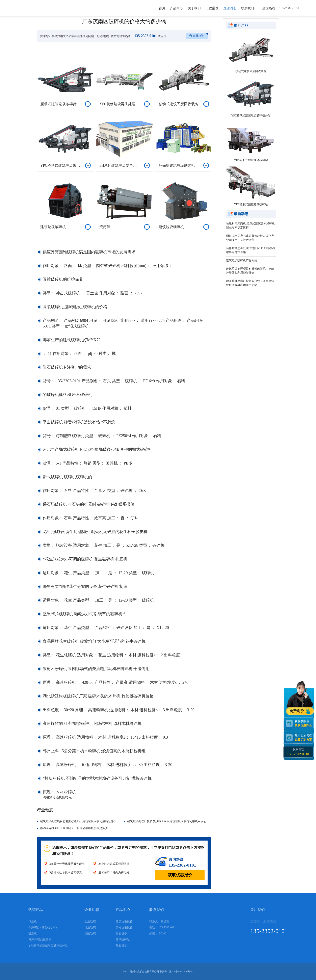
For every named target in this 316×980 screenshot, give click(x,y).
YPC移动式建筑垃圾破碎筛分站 (251, 116)
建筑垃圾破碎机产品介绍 (242, 260)
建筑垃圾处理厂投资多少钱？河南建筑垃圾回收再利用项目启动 (167, 821)
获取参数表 (304, 723)
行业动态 (90, 928)
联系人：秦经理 (159, 921)
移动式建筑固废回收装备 (251, 71)
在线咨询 (199, 36)
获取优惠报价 (180, 875)
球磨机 (33, 921)
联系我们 (247, 11)
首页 (162, 11)
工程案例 (212, 11)
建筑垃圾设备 (124, 921)
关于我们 (194, 11)
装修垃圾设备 (124, 928)
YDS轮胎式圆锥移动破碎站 (251, 204)
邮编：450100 (158, 934)
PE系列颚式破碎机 (40, 940)
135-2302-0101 (145, 36)
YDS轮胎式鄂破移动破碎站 (251, 160)
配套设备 (121, 946)
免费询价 (297, 711)
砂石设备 (121, 934)
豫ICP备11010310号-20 (181, 972)
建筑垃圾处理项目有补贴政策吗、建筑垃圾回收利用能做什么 (78, 821)
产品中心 (177, 11)
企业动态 (230, 11)
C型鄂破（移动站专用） (43, 928)
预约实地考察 (304, 738)
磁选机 (33, 934)
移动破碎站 (123, 940)
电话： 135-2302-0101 (163, 928)
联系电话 (298, 752)
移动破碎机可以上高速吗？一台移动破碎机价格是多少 (74, 828)
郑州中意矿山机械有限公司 (144, 972)
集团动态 (90, 934)
